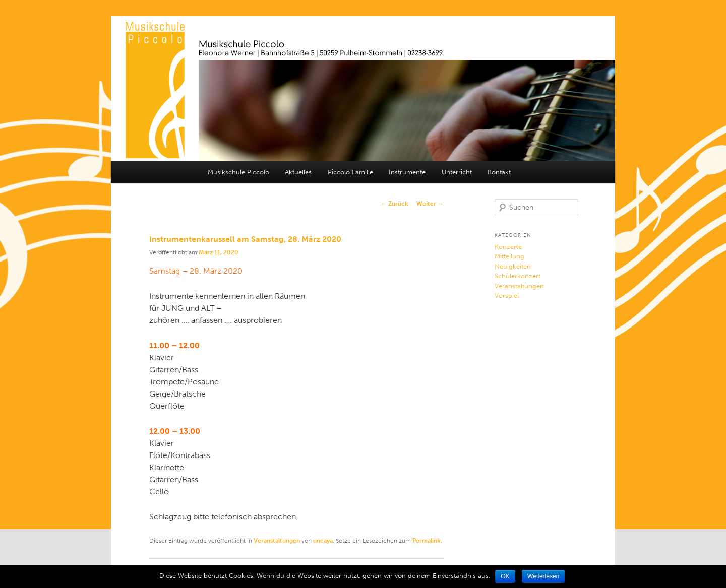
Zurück (395, 204)
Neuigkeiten (513, 266)
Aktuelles (298, 172)
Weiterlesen (543, 576)
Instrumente (407, 172)
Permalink (427, 541)
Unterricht (457, 172)
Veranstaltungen (277, 541)
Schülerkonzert (518, 276)
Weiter (430, 204)
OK (505, 576)
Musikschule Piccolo (238, 172)
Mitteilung (509, 256)
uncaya (323, 541)
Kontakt (499, 172)
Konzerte (508, 247)
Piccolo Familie (350, 172)
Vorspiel (507, 296)
